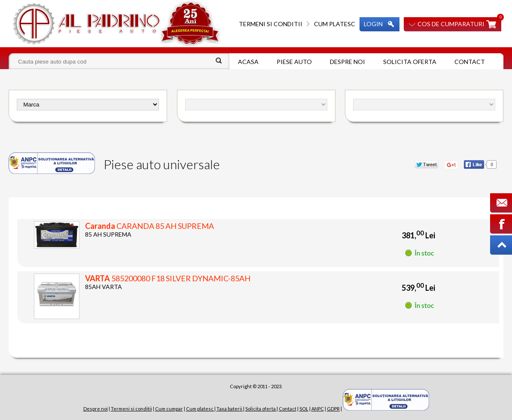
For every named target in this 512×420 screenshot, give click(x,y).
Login (373, 24)
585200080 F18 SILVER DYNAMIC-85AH (168, 278)
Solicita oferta (410, 62)
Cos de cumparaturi (451, 24)
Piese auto (294, 62)
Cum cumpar (169, 409)
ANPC (318, 409)
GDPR (333, 409)
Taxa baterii (230, 409)
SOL (304, 409)
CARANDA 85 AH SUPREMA (149, 226)
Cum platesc (335, 24)
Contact (470, 62)
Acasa (248, 62)
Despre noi (347, 62)
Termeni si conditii (271, 24)
